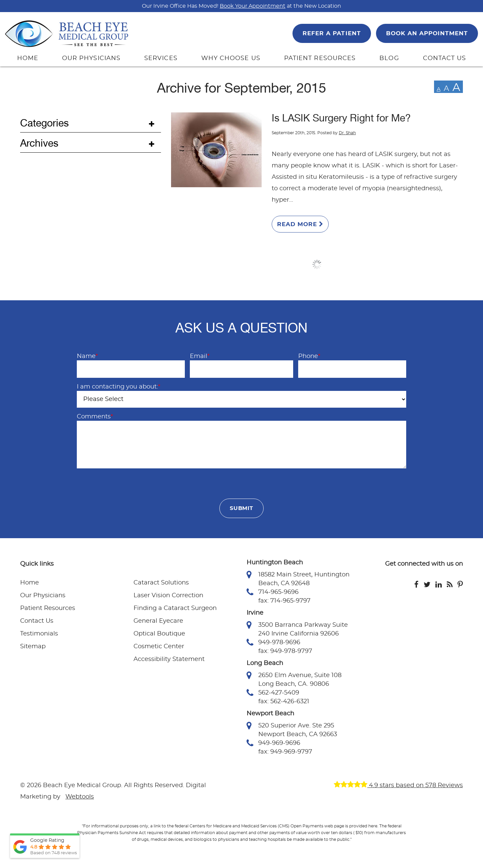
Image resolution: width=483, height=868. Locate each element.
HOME (28, 58)
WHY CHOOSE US (231, 58)
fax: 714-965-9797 (284, 601)
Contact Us (37, 621)
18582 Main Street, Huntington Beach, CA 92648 (298, 578)
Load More (317, 264)
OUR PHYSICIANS (91, 58)
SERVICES (161, 58)
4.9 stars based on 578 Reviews (398, 785)
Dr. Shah (347, 133)
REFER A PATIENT (332, 33)
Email (200, 356)
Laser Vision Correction (168, 596)
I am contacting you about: (119, 387)
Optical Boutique (159, 634)
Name (87, 356)
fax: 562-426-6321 (284, 702)
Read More (300, 224)
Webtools (80, 797)
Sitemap (33, 647)
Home (30, 583)
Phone (309, 356)
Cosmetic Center (159, 647)
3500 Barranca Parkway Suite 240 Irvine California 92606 (297, 629)
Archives (39, 143)
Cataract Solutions (161, 583)
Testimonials (39, 634)
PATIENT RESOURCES (320, 58)
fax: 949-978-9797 (285, 651)
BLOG (389, 58)
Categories (44, 123)
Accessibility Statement (169, 659)
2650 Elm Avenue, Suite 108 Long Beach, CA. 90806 (294, 679)
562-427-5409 (273, 693)
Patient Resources (48, 608)
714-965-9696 (273, 592)
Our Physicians (43, 596)
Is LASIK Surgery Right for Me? (341, 118)
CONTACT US (445, 58)
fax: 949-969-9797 (285, 752)
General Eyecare (158, 621)
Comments (95, 417)
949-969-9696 (273, 743)
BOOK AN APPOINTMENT (427, 33)
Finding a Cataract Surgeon (175, 608)
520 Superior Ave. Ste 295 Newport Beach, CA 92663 (292, 729)
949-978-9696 (273, 643)
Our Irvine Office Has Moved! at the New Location (241, 6)
